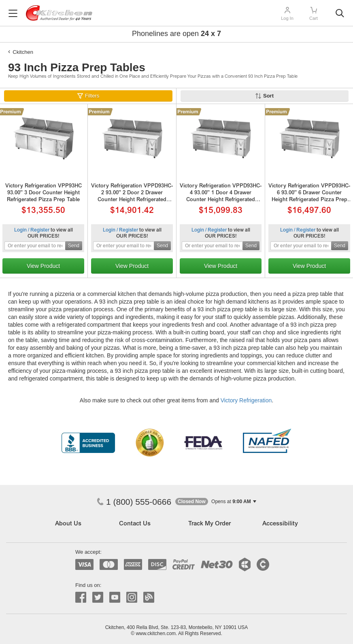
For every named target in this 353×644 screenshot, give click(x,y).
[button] (216, 502)
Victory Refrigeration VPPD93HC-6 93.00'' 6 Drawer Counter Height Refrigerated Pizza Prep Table (309, 194)
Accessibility (280, 524)
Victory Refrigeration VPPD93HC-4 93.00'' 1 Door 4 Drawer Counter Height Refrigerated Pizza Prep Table (221, 194)
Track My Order (209, 524)
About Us (68, 524)
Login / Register (32, 230)
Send (74, 246)
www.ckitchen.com (156, 633)
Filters (92, 96)
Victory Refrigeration (246, 400)
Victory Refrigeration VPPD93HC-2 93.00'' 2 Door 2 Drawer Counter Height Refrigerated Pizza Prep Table (132, 194)
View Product (43, 266)
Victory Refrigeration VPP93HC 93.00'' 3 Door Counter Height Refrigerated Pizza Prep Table (44, 193)
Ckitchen (23, 52)
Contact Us (135, 524)
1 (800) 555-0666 (134, 502)
